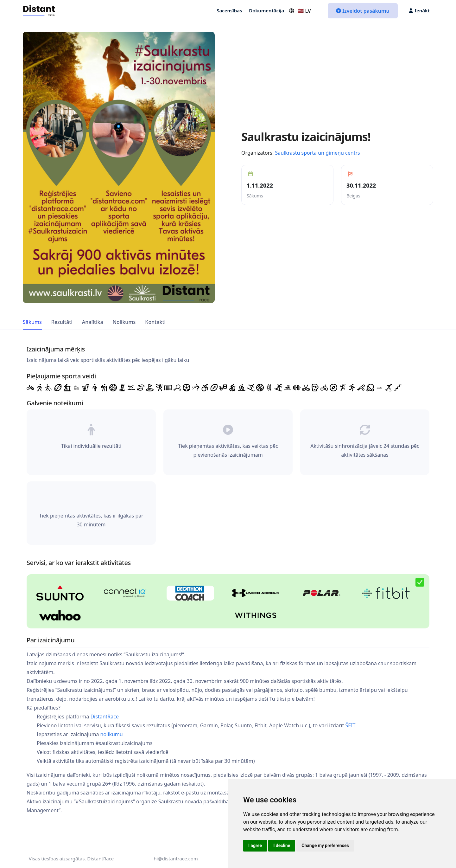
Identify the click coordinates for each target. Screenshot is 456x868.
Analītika (93, 322)
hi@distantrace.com (176, 858)
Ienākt (419, 10)
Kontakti (155, 322)
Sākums (32, 322)
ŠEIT (350, 725)
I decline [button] (282, 845)
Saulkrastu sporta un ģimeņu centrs (317, 153)
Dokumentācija (266, 10)
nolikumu (112, 734)
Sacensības (229, 10)
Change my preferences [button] (325, 845)
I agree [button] (255, 845)
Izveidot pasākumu (363, 11)
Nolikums (124, 322)
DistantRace (104, 717)
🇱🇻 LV (300, 11)
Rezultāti (62, 322)
